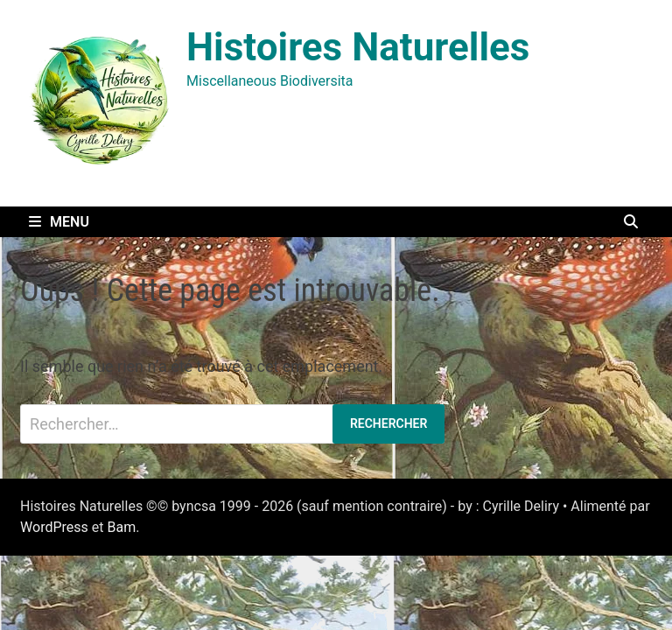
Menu (59, 222)
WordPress (54, 527)
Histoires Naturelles (358, 47)
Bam (121, 527)
